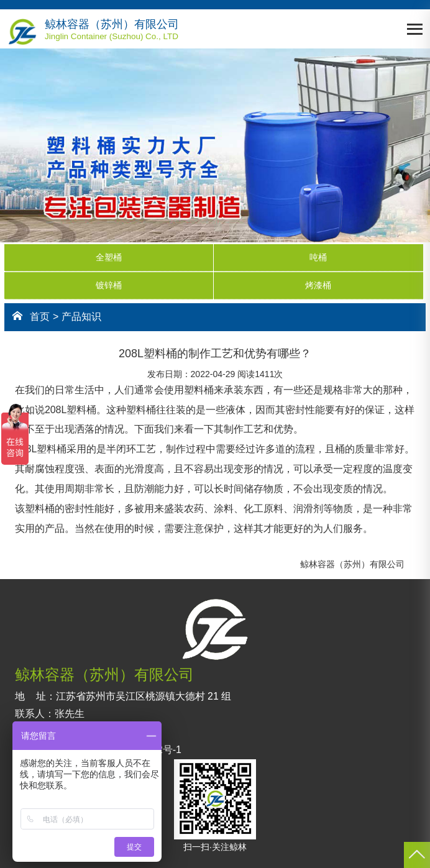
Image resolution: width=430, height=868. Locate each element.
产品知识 (81, 317)
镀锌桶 (109, 285)
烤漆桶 (318, 285)
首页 (40, 317)
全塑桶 (109, 257)
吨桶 (318, 257)
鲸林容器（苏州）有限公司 (352, 564)
